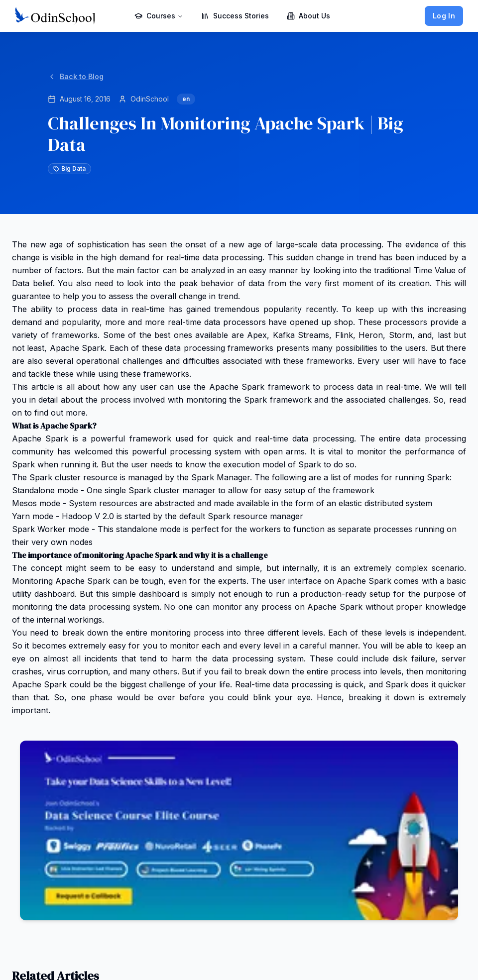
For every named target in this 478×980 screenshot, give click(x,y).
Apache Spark (40, 438)
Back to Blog (76, 76)
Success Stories (235, 16)
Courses (159, 16)
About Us (308, 16)
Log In (444, 16)
